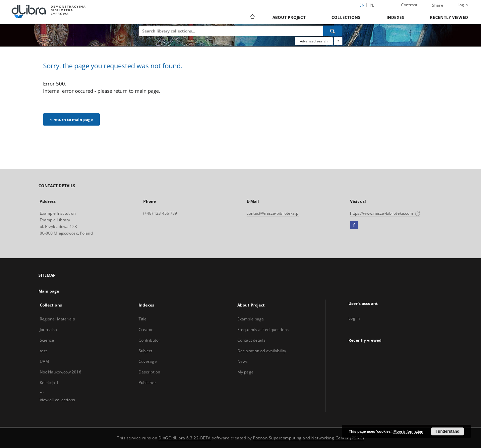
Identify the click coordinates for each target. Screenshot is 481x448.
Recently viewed (449, 17)
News (242, 361)
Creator (146, 330)
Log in (354, 318)
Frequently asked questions (263, 330)
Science (47, 340)
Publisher (147, 383)
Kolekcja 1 (49, 383)
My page (245, 372)
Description (149, 372)
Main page (49, 291)
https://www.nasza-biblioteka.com (385, 213)
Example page (251, 319)
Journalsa (49, 330)
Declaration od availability (262, 351)
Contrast (409, 5)
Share (438, 5)
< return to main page (71, 119)
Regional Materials (57, 319)
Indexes (395, 17)
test (43, 351)
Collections (346, 17)
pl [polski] (372, 5)
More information (408, 431)
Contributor (149, 340)
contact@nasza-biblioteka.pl (273, 213)
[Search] (333, 31)
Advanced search (314, 41)
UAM (44, 361)
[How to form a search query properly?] (338, 41)
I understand (448, 431)
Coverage (148, 361)
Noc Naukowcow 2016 (60, 372)
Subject (146, 351)
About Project (289, 17)
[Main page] (252, 17)
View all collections (57, 400)
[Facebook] (354, 225)
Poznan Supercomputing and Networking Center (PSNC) (308, 438)
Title (143, 319)
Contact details (251, 340)
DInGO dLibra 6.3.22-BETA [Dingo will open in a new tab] (185, 438)
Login (463, 5)
